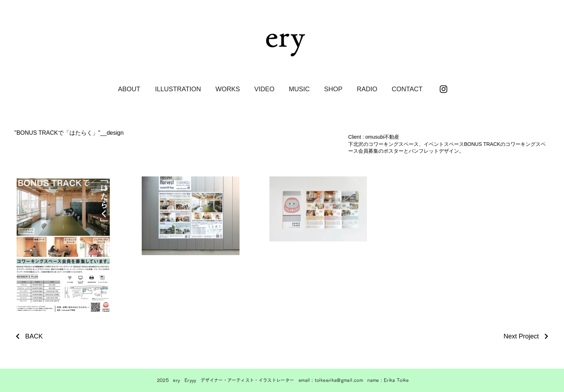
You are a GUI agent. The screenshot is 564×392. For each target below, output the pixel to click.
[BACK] (29, 336)
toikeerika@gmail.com (339, 380)
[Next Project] (527, 336)
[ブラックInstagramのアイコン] (444, 89)
